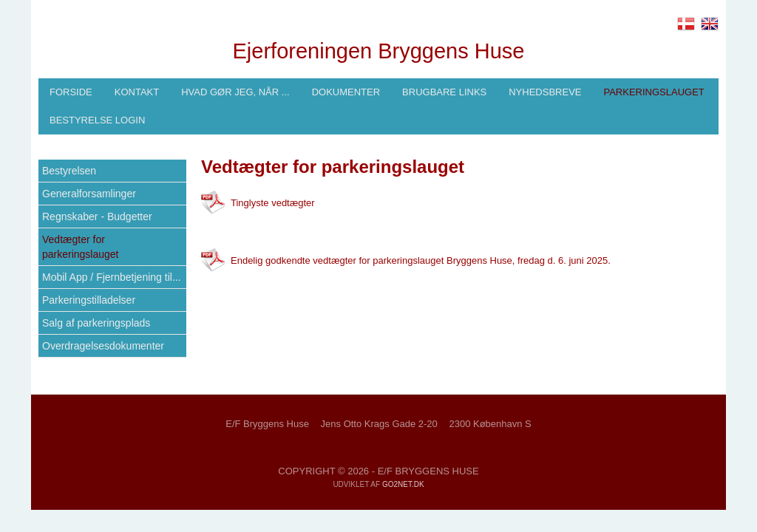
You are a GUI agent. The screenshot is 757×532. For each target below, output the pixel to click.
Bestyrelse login (97, 120)
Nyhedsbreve (545, 92)
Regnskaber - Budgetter (97, 216)
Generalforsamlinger (89, 194)
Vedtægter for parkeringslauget (81, 247)
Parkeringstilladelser (89, 300)
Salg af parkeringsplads (96, 323)
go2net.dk (403, 484)
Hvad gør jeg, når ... (235, 92)
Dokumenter (346, 92)
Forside (71, 92)
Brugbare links (444, 92)
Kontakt (137, 92)
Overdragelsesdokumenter (103, 346)
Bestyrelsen (69, 171)
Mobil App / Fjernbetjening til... (112, 277)
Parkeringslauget (654, 92)
